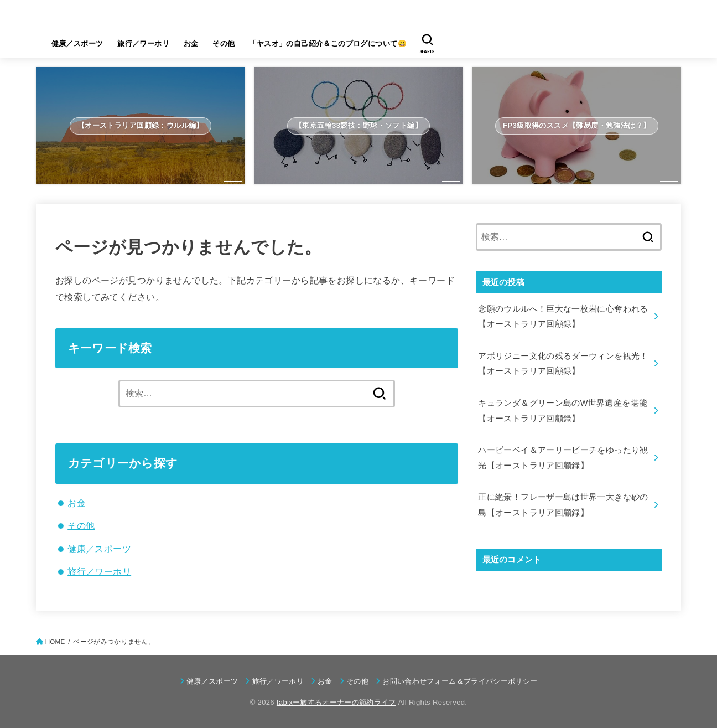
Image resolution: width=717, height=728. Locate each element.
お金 (191, 43)
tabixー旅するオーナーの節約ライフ (187, 16)
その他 (224, 43)
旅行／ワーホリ (143, 43)
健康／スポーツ (77, 43)
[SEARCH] (427, 44)
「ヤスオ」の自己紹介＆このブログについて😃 (328, 43)
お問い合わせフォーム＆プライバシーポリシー (460, 681)
